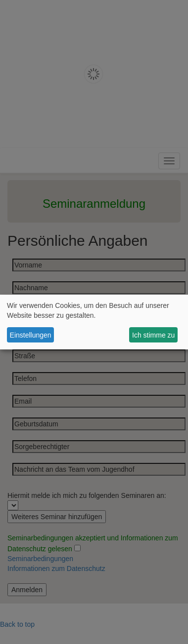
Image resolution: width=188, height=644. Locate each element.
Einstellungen (31, 335)
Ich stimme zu (153, 335)
